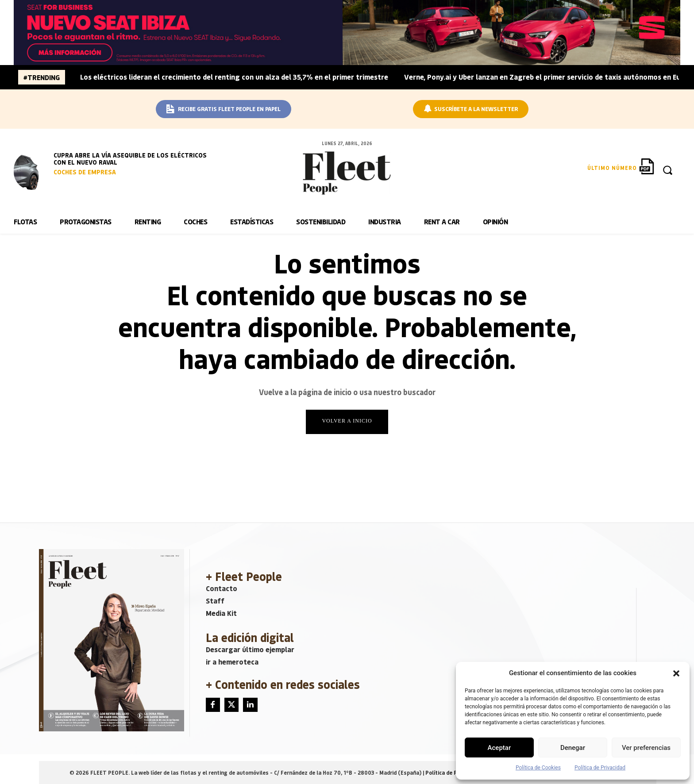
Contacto (222, 588)
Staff (215, 601)
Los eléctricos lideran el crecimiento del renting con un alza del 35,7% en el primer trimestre (234, 77)
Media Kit (221, 613)
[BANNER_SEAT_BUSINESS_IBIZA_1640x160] (347, 33)
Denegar (573, 748)
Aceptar (499, 748)
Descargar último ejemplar (250, 649)
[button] (676, 673)
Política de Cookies (538, 768)
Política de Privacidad (600, 768)
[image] (31, 171)
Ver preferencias (646, 748)
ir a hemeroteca (232, 662)
